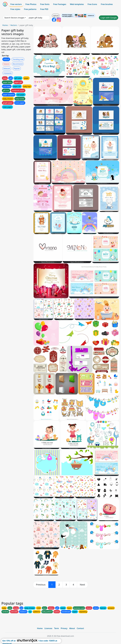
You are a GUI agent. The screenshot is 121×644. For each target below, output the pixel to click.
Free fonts (45, 4)
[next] (82, 585)
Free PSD (44, 9)
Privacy (64, 628)
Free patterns (30, 9)
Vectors (14, 25)
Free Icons (92, 4)
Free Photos (31, 4)
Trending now (18, 59)
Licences (48, 628)
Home (5, 25)
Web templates (77, 4)
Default (6, 59)
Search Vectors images (14, 18)
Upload (56, 16)
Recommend (18, 64)
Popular (17, 68)
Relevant (7, 68)
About (72, 628)
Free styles (15, 9)
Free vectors (16, 4)
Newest (6, 64)
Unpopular (8, 73)
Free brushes (107, 4)
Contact (80, 628)
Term (56, 628)
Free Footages (60, 4)
